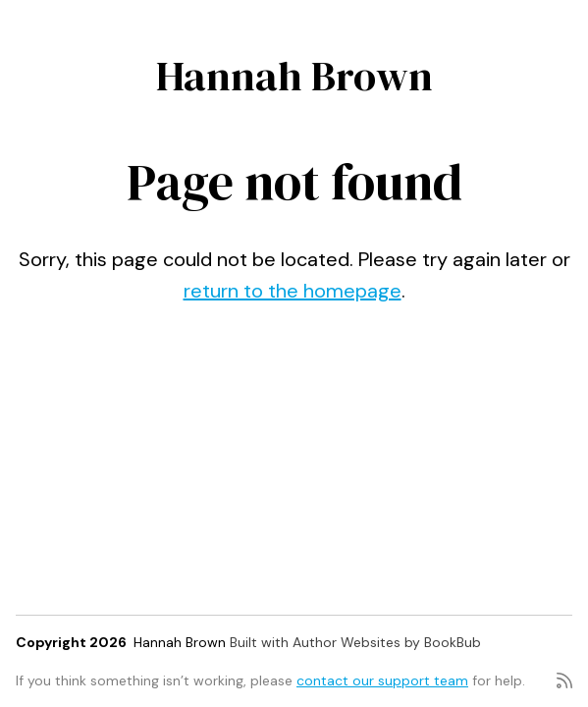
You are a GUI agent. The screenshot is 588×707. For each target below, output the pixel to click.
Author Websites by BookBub (387, 642)
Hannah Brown (294, 76)
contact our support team (382, 680)
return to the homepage (293, 291)
